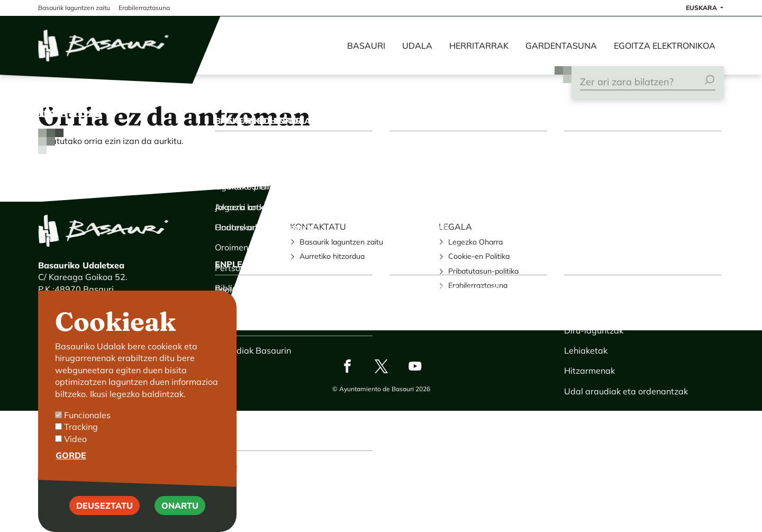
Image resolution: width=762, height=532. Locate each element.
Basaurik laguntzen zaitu (341, 242)
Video (75, 447)
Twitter (381, 366)
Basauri (366, 46)
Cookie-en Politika (479, 256)
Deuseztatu (105, 513)
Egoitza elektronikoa (665, 46)
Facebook (347, 366)
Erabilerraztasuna (478, 285)
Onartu (180, 513)
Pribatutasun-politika (483, 271)
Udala (417, 46)
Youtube (415, 366)
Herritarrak (479, 46)
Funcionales (87, 423)
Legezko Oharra (475, 242)
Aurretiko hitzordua (332, 256)
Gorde (71, 464)
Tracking (81, 435)
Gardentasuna (561, 46)
